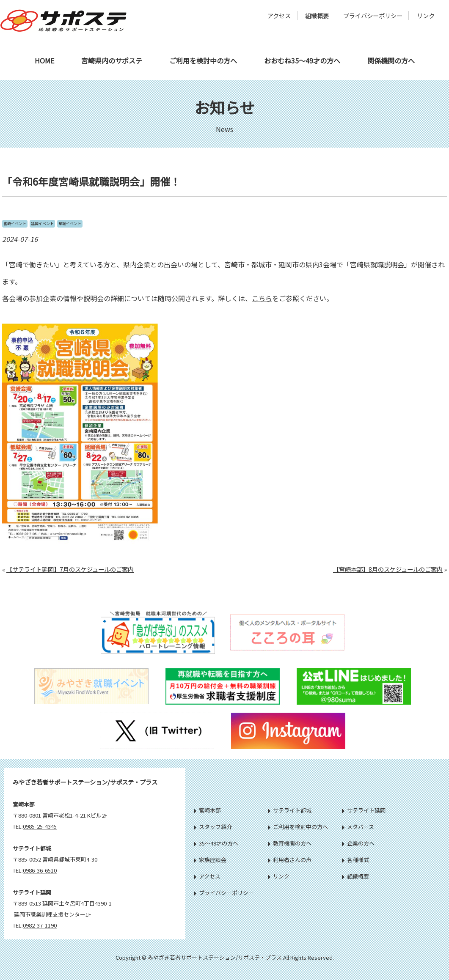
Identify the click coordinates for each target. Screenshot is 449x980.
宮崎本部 (207, 810)
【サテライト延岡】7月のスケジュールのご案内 (70, 569)
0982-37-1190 (40, 925)
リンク (426, 15)
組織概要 (317, 15)
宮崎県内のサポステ (112, 60)
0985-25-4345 (40, 826)
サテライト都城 (290, 810)
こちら (262, 298)
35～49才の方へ (216, 843)
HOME (44, 60)
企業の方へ (358, 843)
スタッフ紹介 (213, 827)
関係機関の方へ (391, 60)
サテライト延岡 (364, 810)
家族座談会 (210, 860)
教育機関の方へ (290, 843)
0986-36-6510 (40, 870)
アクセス (279, 15)
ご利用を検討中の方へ (203, 60)
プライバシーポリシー (373, 15)
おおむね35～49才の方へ (302, 60)
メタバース (358, 827)
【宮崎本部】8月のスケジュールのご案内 (388, 569)
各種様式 (355, 860)
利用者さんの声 (290, 860)
